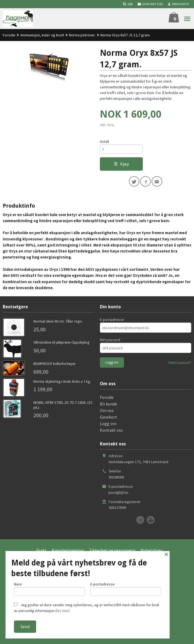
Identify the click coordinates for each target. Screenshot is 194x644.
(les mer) (63, 611)
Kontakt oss (111, 446)
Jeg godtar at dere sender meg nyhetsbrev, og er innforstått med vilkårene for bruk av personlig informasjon (87, 608)
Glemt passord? (180, 379)
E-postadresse (112, 336)
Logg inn (108, 440)
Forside (9, 35)
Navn (49, 588)
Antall (104, 142)
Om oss (107, 427)
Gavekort (108, 433)
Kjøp (121, 166)
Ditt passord (110, 356)
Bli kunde (108, 420)
